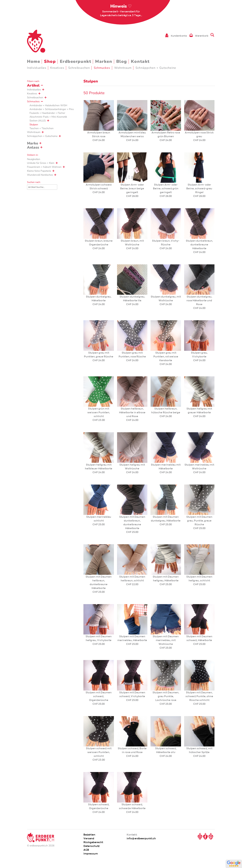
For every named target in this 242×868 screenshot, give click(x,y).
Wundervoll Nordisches (40, 175)
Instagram (200, 836)
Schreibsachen (79, 68)
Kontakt (140, 61)
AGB (86, 850)
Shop (50, 61)
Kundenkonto (179, 36)
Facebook (205, 836)
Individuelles (37, 68)
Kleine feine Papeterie (39, 171)
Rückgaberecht (93, 842)
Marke (33, 143)
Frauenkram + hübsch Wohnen (44, 167)
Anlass (33, 147)
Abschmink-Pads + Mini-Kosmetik (48, 117)
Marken (104, 61)
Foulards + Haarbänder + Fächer (47, 113)
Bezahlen (89, 835)
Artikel (33, 85)
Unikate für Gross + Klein (41, 163)
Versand (89, 838)
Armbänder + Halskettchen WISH (48, 105)
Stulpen (34, 125)
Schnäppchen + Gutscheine (156, 68)
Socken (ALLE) (38, 121)
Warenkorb (202, 36)
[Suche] (42, 187)
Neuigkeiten (34, 159)
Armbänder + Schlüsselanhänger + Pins (52, 109)
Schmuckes (102, 68)
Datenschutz (91, 846)
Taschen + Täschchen (42, 128)
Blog (122, 61)
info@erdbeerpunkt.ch (141, 838)
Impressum (91, 854)
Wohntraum (123, 68)
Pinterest (211, 836)
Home (34, 61)
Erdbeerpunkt (76, 61)
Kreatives (57, 68)
